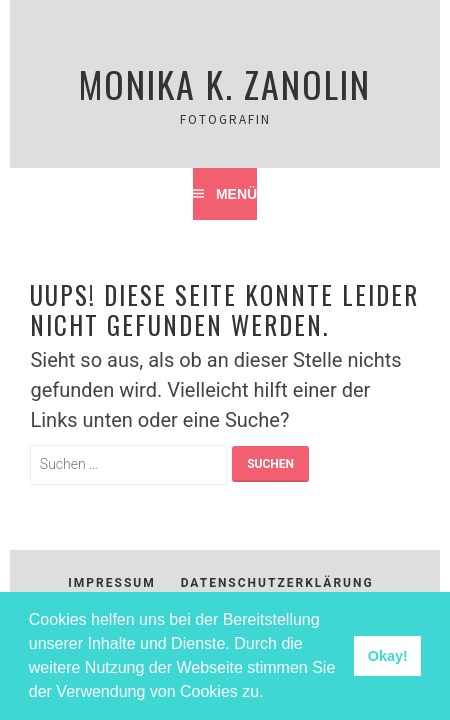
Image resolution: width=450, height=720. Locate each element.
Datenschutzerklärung (277, 583)
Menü (236, 194)
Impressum (111, 583)
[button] (271, 694)
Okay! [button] (388, 656)
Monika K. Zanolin (225, 83)
